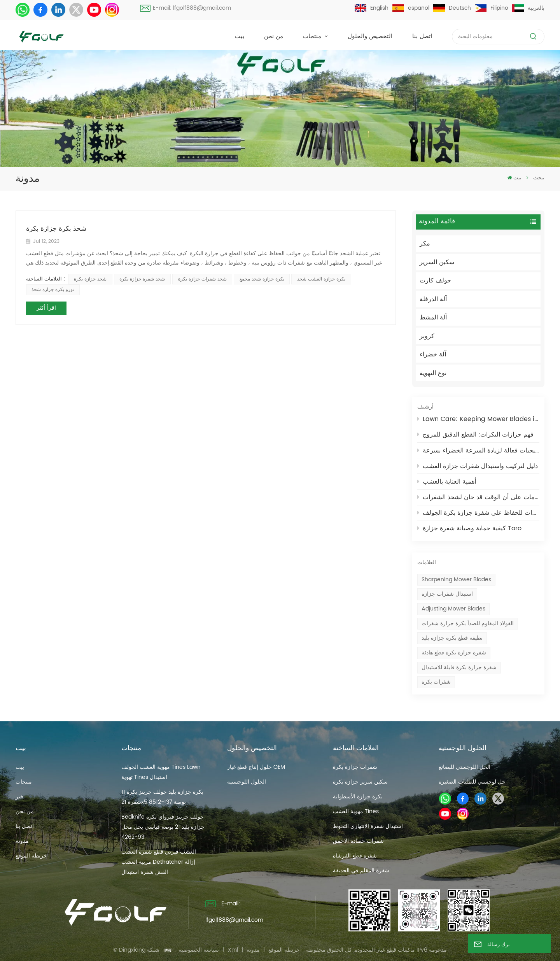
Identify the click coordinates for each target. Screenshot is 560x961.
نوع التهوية (433, 373)
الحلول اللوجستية (247, 782)
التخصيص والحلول (370, 36)
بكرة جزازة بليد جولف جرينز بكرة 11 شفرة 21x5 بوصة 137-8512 (162, 797)
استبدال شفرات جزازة (447, 594)
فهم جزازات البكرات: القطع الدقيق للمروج (476, 435)
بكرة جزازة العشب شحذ (321, 279)
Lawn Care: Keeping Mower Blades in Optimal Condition (479, 419)
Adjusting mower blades (453, 609)
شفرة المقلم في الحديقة (361, 871)
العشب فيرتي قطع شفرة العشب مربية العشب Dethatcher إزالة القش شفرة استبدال (159, 862)
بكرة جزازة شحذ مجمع (262, 279)
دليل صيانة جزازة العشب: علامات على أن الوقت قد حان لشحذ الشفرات (479, 497)
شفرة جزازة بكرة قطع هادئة (454, 653)
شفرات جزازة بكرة (355, 767)
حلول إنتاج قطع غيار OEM (256, 767)
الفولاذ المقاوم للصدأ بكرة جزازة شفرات (468, 623)
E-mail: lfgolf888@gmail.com (186, 8)
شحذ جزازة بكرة (90, 279)
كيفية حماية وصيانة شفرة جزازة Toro (470, 528)
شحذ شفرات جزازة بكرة (202, 279)
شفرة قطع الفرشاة (355, 856)
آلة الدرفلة (433, 299)
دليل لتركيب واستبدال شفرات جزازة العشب (478, 466)
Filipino (492, 8)
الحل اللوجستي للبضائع (465, 767)
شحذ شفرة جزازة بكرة (142, 279)
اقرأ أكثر (46, 308)
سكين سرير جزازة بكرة (360, 782)
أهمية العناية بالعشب (447, 482)
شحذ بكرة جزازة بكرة (56, 229)
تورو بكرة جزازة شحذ (53, 290)
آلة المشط (433, 317)
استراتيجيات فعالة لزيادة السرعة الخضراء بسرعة (479, 451)
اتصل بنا (422, 36)
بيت (240, 36)
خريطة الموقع (31, 856)
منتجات (313, 36)
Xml (233, 950)
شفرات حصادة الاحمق (358, 841)
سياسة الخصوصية (199, 950)
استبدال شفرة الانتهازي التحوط (368, 826)
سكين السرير (437, 262)
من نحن (274, 36)
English (372, 8)
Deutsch (452, 8)
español (411, 8)
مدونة (22, 841)
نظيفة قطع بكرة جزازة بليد (452, 638)
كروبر (427, 336)
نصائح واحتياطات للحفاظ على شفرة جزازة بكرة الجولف (479, 513)
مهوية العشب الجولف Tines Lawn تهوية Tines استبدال (161, 772)
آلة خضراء (433, 354)
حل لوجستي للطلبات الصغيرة (472, 782)
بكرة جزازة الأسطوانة (358, 797)
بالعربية (528, 8)
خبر (20, 797)
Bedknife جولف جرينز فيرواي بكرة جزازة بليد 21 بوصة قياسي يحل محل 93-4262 (163, 827)
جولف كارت (435, 281)
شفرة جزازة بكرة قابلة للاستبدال (459, 667)
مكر (425, 244)
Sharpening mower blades (456, 580)
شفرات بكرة (436, 682)
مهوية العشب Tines (356, 811)
